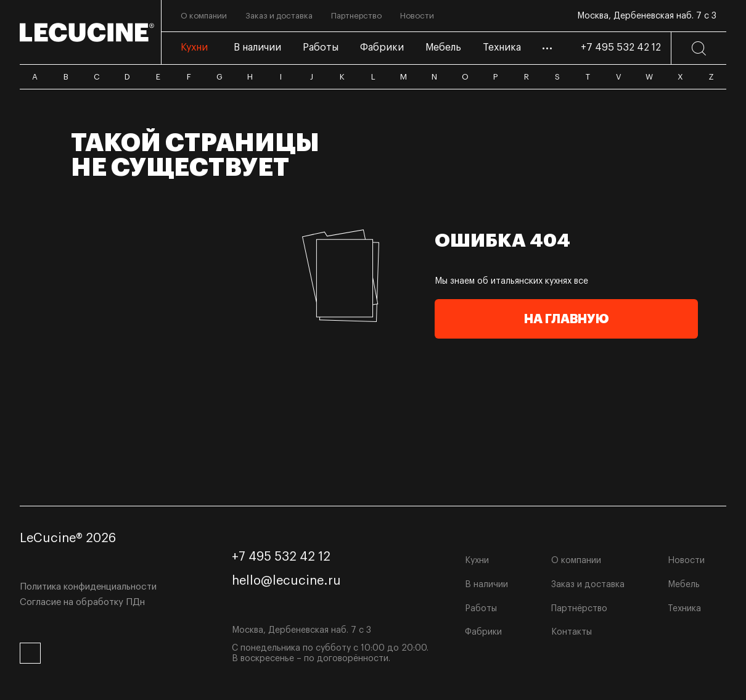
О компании (576, 561)
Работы (481, 609)
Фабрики (483, 632)
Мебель (684, 585)
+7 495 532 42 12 (621, 47)
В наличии (486, 585)
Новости (686, 561)
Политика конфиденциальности (88, 587)
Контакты (572, 632)
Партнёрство (579, 609)
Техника (684, 609)
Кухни (477, 561)
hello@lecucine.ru (286, 581)
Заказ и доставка (588, 585)
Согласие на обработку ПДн (82, 602)
